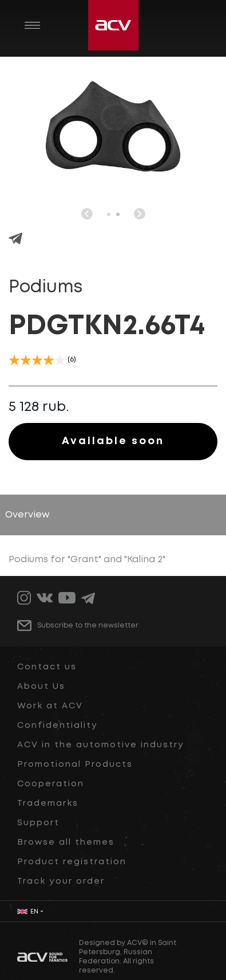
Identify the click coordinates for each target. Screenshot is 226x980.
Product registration (72, 862)
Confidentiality (58, 726)
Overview (27, 515)
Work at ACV (50, 706)
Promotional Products (75, 765)
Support (38, 823)
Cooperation (51, 784)
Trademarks (48, 803)
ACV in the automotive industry (101, 745)
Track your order (61, 881)
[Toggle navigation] (32, 25)
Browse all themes (66, 842)
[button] (109, 214)
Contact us (47, 667)
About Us (41, 687)
